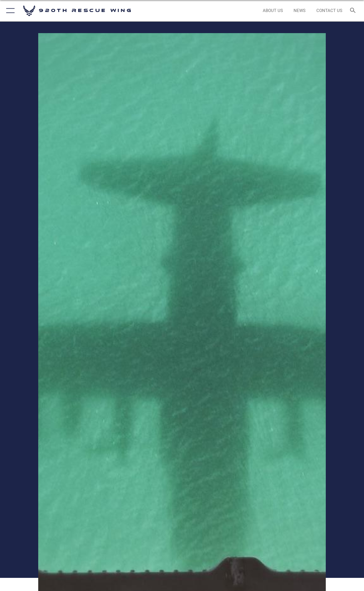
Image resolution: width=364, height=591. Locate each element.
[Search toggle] (354, 11)
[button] (9, 11)
